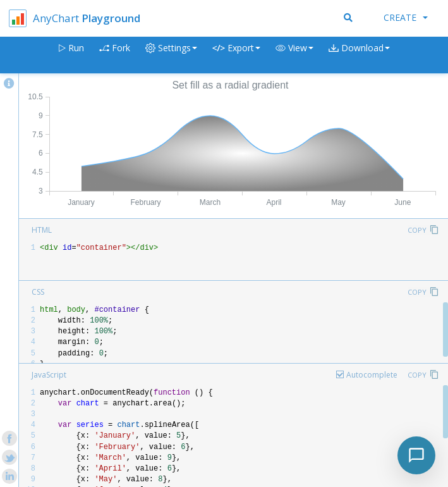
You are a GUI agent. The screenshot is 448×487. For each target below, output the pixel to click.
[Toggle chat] (416, 455)
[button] (294, 55)
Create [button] (406, 17)
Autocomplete (372, 375)
